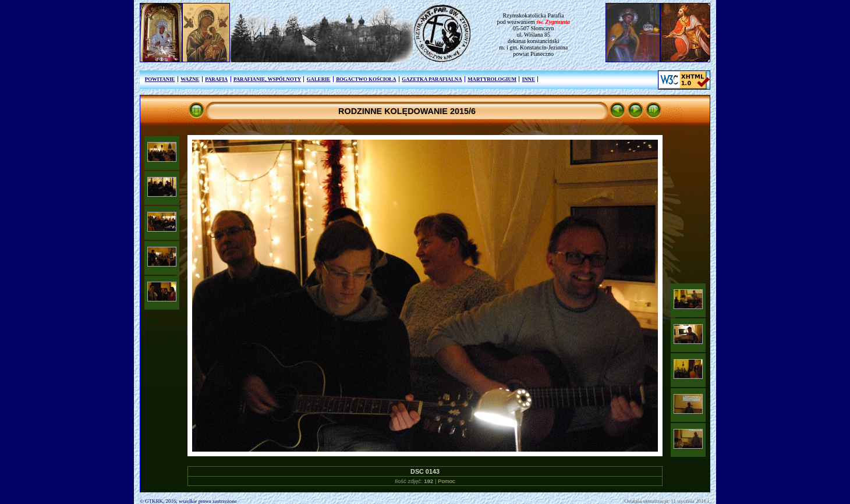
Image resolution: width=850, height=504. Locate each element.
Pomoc (447, 481)
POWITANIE (160, 79)
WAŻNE (190, 79)
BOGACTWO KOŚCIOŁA (366, 79)
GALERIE (319, 79)
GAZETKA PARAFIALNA (432, 79)
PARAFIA (216, 79)
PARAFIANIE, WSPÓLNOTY (267, 79)
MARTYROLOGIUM (492, 79)
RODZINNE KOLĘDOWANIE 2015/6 (407, 111)
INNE (529, 79)
